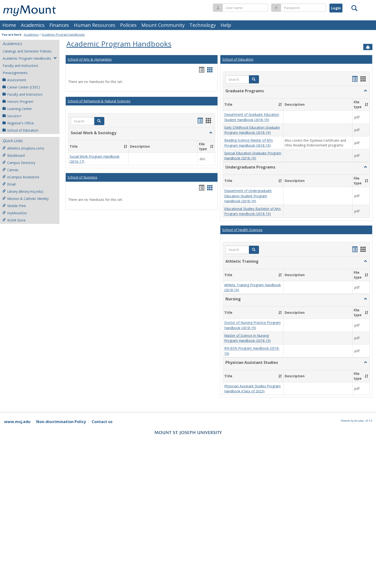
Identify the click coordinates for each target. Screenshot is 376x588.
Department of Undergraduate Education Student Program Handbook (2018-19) (248, 196)
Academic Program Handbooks (63, 35)
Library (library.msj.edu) (23, 191)
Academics (33, 25)
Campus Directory (19, 163)
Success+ (12, 116)
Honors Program (18, 102)
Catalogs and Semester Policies (27, 51)
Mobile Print (14, 206)
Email (9, 184)
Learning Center (17, 109)
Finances (59, 25)
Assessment (14, 80)
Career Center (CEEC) (21, 87)
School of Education (20, 130)
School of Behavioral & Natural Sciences (99, 101)
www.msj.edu (17, 422)
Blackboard (14, 155)
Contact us (102, 422)
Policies (128, 25)
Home (9, 25)
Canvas (10, 170)
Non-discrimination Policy (61, 422)
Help (226, 25)
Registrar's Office (18, 123)
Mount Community (163, 25)
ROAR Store (14, 220)
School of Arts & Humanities (90, 59)
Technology (203, 25)
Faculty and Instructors (20, 66)
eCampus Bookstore (21, 177)
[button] (99, 121)
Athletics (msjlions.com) (23, 148)
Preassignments (15, 73)
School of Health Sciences (242, 230)
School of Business (82, 177)
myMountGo (15, 213)
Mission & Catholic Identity (26, 199)
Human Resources (95, 25)
